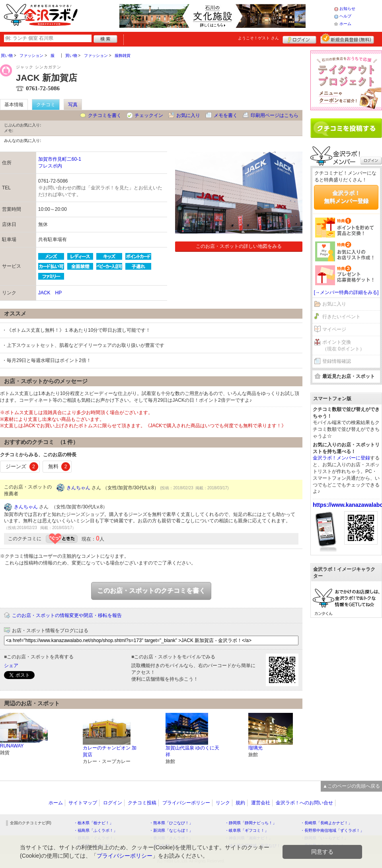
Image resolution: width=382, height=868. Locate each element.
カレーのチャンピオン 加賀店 (110, 751)
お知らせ (347, 9)
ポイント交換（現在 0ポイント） (343, 345)
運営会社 (261, 803)
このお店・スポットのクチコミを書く (151, 591)
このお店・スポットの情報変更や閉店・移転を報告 (67, 615)
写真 (73, 105)
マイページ (334, 329)
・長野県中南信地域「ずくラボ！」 (332, 830)
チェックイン (149, 115)
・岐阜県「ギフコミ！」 (247, 830)
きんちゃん (78, 488)
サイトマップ (83, 803)
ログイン (299, 39)
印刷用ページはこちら (275, 115)
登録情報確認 (337, 361)
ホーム (345, 24)
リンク (223, 803)
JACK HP (50, 293)
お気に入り (188, 115)
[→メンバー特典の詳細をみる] (346, 292)
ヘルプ (345, 16)
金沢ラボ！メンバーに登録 (341, 458)
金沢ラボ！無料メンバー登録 (346, 197)
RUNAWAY (12, 746)
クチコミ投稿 (142, 803)
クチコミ (46, 105)
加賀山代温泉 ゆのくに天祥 (192, 751)
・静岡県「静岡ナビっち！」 (251, 823)
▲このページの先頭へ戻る (351, 786)
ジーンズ (22, 467)
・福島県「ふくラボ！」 (95, 830)
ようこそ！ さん (258, 38)
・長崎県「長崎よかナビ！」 (326, 823)
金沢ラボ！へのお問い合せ (304, 803)
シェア (11, 666)
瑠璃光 (255, 748)
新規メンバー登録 (347, 39)
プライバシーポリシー (186, 803)
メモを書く (226, 115)
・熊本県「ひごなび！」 (171, 823)
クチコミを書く (105, 115)
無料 (59, 467)
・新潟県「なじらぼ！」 (171, 830)
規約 (240, 803)
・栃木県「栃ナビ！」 (94, 823)
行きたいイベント (341, 317)
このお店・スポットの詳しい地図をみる (239, 246)
